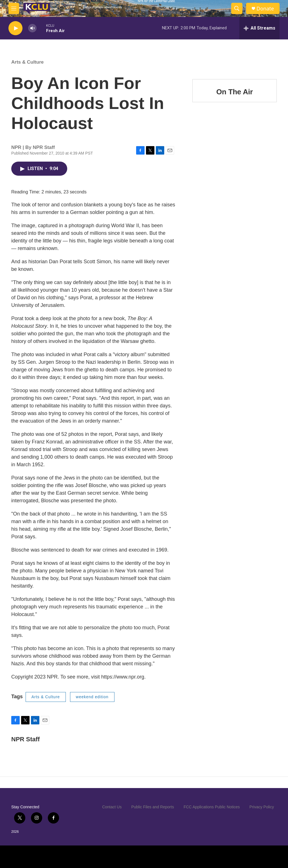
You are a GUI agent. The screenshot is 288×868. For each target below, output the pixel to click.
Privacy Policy (262, 807)
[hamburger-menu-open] (14, 8)
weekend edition (92, 697)
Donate (265, 9)
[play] (15, 28)
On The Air (235, 92)
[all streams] (259, 28)
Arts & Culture (27, 62)
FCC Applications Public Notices (212, 807)
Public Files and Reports (153, 807)
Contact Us (112, 807)
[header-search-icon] (237, 8)
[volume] (32, 28)
